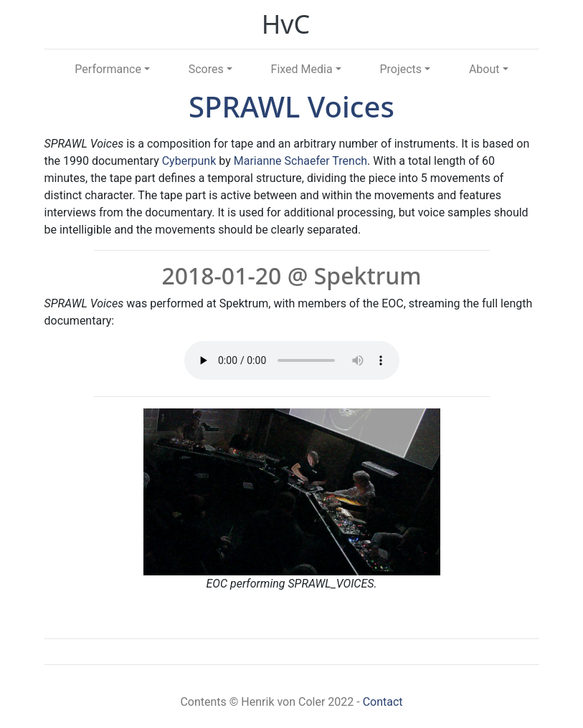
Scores (206, 69)
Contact (383, 702)
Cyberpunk (189, 161)
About (484, 69)
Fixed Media (302, 69)
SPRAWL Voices (291, 106)
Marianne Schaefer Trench (300, 161)
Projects (400, 69)
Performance (108, 69)
